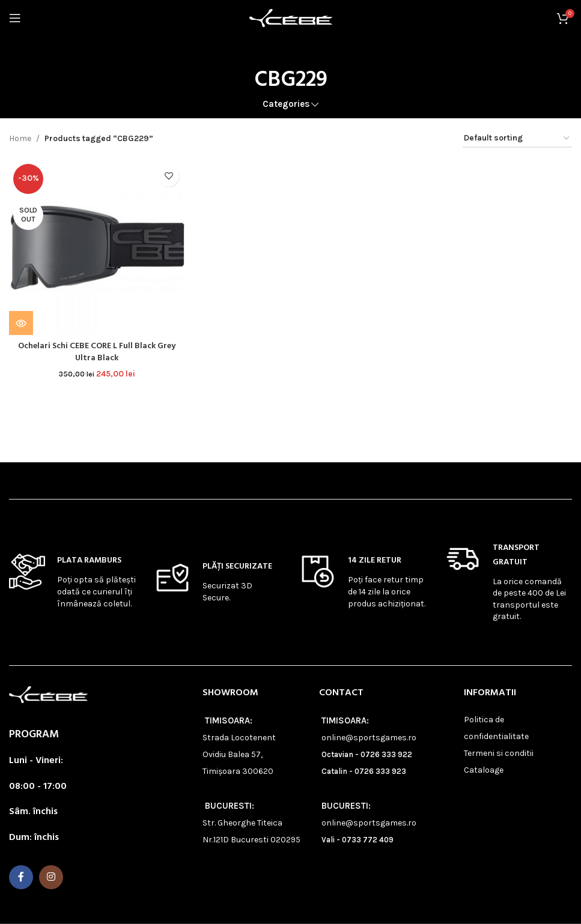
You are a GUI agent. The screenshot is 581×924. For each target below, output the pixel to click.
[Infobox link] (73, 581)
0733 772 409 (368, 840)
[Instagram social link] (51, 877)
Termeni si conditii (499, 753)
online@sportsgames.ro (369, 738)
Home (20, 138)
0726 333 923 (380, 771)
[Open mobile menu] (15, 18)
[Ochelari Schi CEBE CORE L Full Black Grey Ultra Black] (97, 247)
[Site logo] (291, 17)
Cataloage (484, 770)
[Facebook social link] (21, 877)
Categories (286, 104)
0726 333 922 (386, 754)
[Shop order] (517, 139)
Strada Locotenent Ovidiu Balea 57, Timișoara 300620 (239, 754)
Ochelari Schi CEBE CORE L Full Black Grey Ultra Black (97, 352)
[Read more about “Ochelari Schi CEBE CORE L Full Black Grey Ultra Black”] (21, 323)
